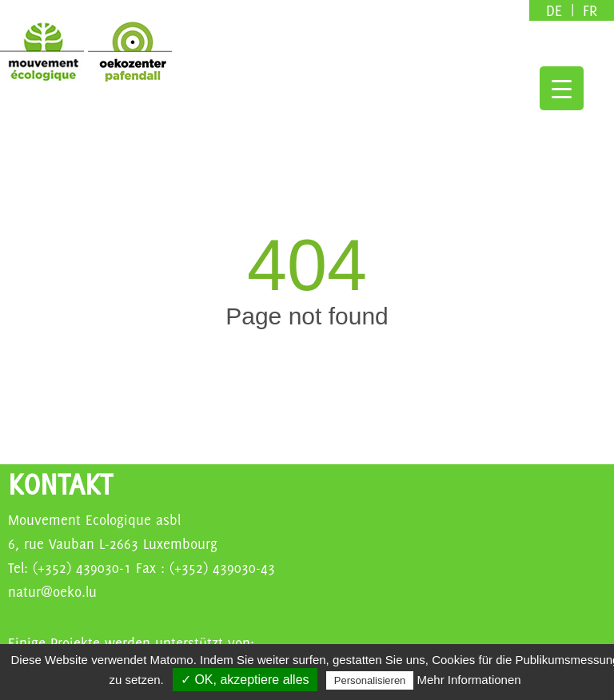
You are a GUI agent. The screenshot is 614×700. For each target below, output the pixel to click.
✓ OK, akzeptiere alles (245, 680)
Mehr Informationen (469, 680)
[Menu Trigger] (562, 88)
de (556, 10)
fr (590, 10)
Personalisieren (370, 680)
